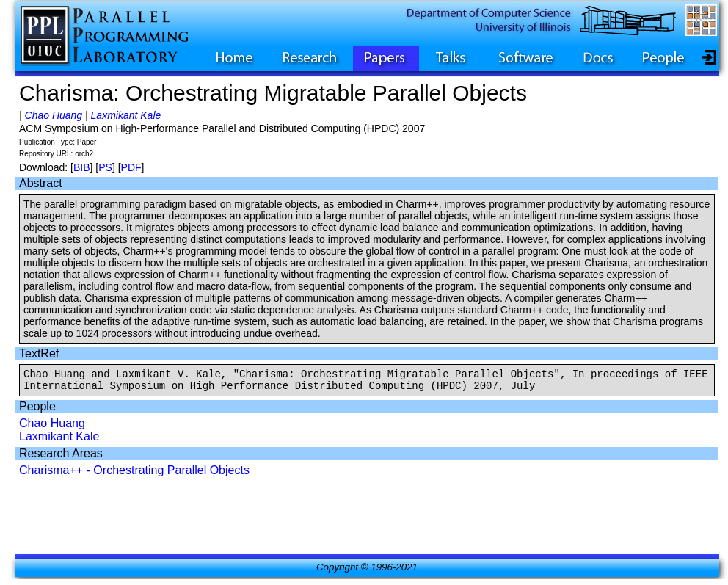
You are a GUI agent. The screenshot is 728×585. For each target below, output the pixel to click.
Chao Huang (54, 115)
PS (105, 167)
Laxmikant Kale (126, 115)
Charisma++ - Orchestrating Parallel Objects (134, 475)
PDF (131, 167)
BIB (82, 167)
